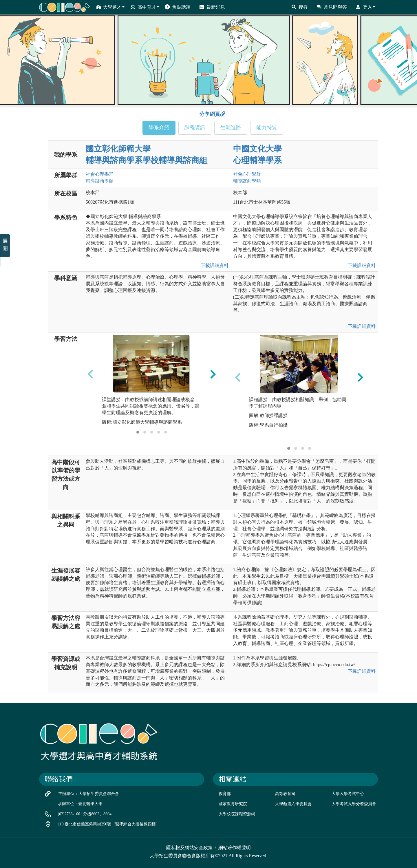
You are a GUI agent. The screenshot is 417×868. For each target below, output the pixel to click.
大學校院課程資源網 (237, 814)
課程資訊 (195, 127)
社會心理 (100, 174)
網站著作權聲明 (235, 848)
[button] (138, 432)
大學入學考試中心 (348, 794)
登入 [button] (365, 7)
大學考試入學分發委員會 (354, 804)
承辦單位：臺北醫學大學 (80, 804)
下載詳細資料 (213, 265)
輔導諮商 (100, 181)
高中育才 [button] (145, 7)
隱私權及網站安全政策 (189, 848)
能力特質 (267, 127)
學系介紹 (159, 127)
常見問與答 (332, 7)
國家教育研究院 (233, 804)
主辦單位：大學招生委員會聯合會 (89, 794)
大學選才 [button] (110, 7)
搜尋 (300, 7)
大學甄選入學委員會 (293, 804)
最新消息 (212, 7)
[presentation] (90, 374)
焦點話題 (178, 7)
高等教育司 (285, 794)
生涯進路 (231, 127)
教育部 (225, 794)
